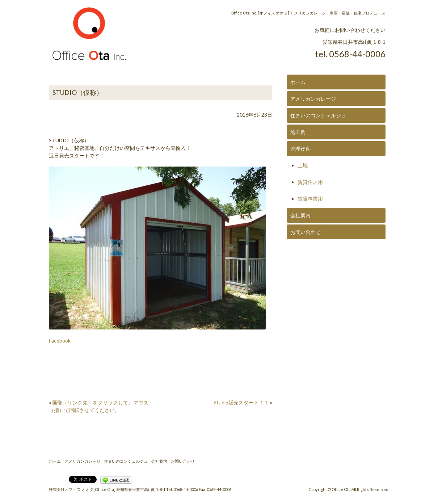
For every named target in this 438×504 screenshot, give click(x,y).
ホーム (298, 82)
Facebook (60, 341)
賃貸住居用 (310, 182)
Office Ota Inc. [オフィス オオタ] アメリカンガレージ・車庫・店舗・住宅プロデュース (308, 13)
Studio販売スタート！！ (241, 402)
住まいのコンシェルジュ (318, 115)
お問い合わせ (306, 232)
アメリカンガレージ (313, 99)
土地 (303, 165)
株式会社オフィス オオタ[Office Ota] (82, 489)
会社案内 (300, 215)
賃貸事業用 (310, 199)
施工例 (298, 132)
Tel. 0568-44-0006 (182, 489)
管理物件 (300, 149)
